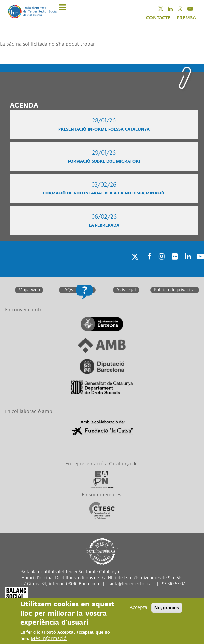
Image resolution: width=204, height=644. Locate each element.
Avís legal (126, 290)
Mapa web (29, 290)
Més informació (49, 639)
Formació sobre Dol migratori (104, 162)
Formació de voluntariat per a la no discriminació (104, 193)
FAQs (68, 290)
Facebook (147, 265)
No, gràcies (167, 608)
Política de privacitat (175, 290)
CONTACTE (158, 18)
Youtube (194, 9)
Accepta (139, 608)
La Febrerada (104, 225)
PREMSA (186, 18)
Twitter (165, 9)
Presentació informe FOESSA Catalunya (104, 129)
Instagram (184, 9)
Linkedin (174, 9)
